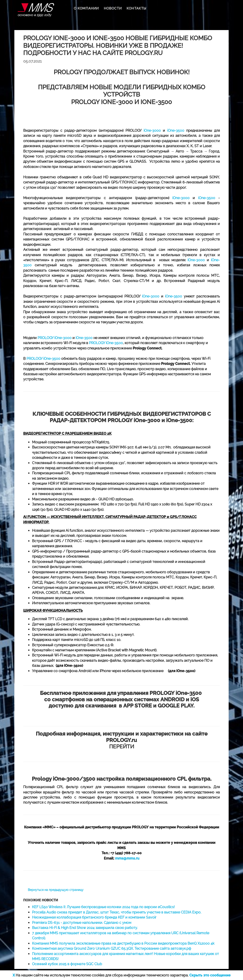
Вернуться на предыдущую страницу (56, 890)
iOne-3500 (176, 131)
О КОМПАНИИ (86, 8)
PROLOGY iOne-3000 (55, 338)
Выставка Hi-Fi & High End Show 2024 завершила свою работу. (85, 928)
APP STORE (138, 706)
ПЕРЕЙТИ (122, 740)
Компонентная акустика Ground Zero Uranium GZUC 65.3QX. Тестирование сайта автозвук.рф (112, 949)
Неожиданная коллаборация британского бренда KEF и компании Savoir (94, 917)
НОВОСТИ (113, 8)
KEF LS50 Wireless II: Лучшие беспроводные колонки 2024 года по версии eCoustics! (103, 907)
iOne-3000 (152, 131)
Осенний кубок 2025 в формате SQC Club (67, 964)
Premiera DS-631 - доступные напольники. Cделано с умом (82, 923)
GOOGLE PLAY (176, 706)
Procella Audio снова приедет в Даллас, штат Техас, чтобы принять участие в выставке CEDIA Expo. (117, 912)
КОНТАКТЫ (137, 8)
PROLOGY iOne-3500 (106, 343)
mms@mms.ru (127, 858)
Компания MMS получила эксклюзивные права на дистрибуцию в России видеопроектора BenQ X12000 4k (123, 943)
